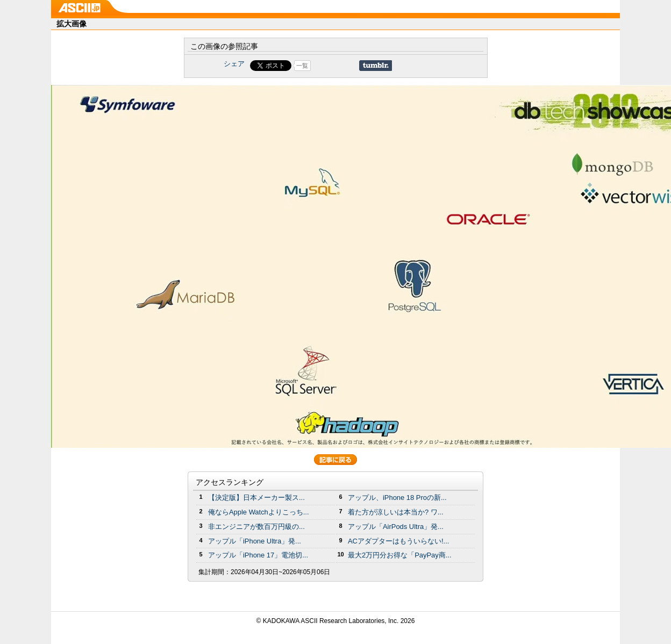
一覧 (302, 66)
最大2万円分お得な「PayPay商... (400, 555)
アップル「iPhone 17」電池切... (258, 555)
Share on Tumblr (376, 66)
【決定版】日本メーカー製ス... (256, 498)
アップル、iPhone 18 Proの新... (397, 498)
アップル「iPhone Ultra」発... (255, 541)
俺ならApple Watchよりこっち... (259, 512)
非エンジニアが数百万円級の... (256, 527)
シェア (234, 64)
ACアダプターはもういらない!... (398, 541)
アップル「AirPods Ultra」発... (396, 527)
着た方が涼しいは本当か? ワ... (396, 512)
